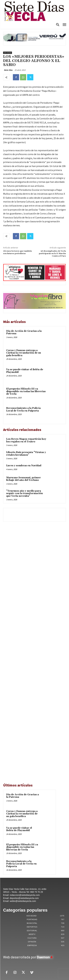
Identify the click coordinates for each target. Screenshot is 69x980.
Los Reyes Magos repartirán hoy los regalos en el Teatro (26, 440)
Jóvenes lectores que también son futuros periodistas (17, 252)
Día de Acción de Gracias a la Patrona (24, 332)
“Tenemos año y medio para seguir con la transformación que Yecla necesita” (24, 493)
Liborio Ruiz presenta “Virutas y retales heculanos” (26, 454)
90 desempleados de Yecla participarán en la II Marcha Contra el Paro (52, 254)
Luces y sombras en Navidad (24, 466)
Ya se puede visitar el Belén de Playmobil (25, 371)
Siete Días (8, 70)
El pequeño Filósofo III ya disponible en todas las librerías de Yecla (26, 391)
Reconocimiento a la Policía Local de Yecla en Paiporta (23, 409)
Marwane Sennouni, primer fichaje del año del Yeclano (23, 479)
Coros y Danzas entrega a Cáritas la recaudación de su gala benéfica (24, 353)
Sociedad (8, 53)
